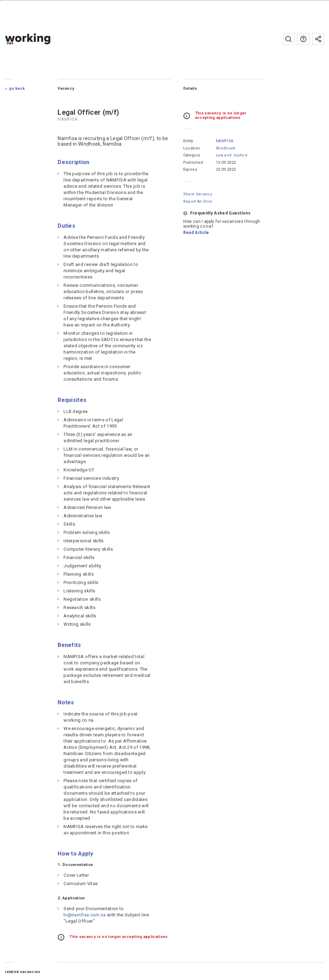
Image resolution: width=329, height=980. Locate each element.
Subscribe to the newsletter (318, 39)
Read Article (196, 233)
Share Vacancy (198, 194)
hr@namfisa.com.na (85, 915)
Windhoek (226, 148)
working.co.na (41, 39)
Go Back (17, 88)
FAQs (303, 39)
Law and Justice (232, 155)
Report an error (198, 201)
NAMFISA (225, 141)
